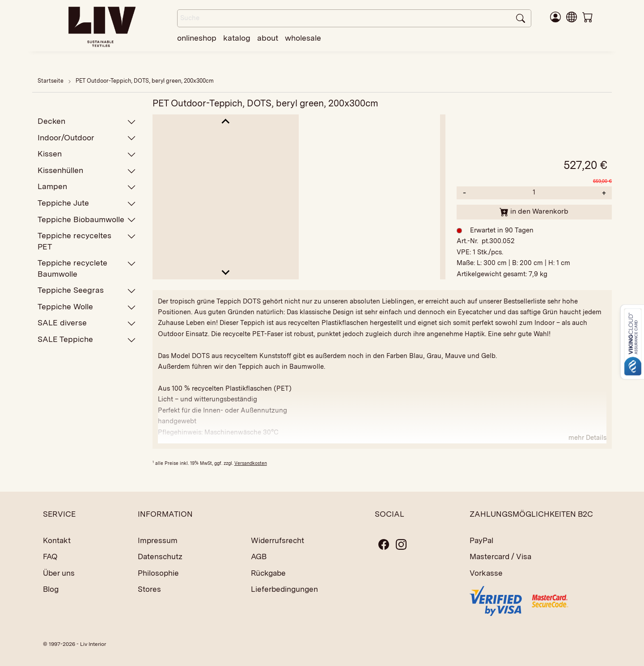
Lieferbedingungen (284, 589)
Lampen (87, 187)
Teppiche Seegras (87, 290)
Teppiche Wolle (87, 307)
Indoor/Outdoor (87, 138)
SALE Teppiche (87, 339)
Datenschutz (160, 556)
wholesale (303, 38)
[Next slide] (226, 272)
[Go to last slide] (226, 122)
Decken (87, 121)
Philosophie (158, 573)
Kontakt (57, 540)
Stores (149, 589)
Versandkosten (251, 463)
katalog (237, 38)
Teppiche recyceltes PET (87, 241)
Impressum (158, 540)
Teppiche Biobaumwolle (87, 220)
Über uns (59, 573)
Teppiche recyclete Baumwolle (87, 268)
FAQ (50, 556)
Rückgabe (268, 573)
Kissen (87, 154)
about (268, 38)
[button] (572, 17)
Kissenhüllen (87, 171)
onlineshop (197, 38)
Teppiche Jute (87, 203)
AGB (259, 556)
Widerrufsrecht (278, 540)
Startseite (51, 81)
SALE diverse (87, 323)
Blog (51, 589)
